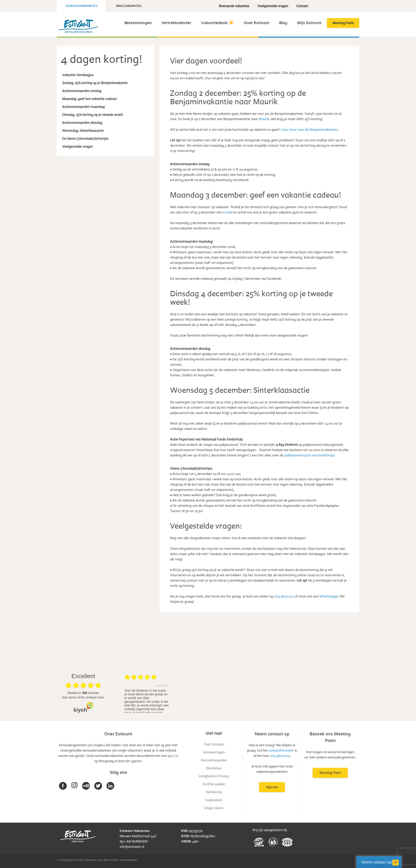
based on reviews (83, 693)
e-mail (228, 212)
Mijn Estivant (309, 23)
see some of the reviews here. (83, 697)
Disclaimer (214, 768)
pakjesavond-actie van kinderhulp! (309, 455)
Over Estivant (257, 23)
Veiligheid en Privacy (214, 776)
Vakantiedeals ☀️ (218, 23)
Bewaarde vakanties (234, 6)
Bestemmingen (138, 23)
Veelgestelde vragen (273, 6)
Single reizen (214, 808)
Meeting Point (343, 23)
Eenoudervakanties (82, 6)
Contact (302, 6)
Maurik (264, 119)
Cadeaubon (214, 800)
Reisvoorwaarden (214, 760)
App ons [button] (272, 787)
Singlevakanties (129, 6)
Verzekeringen (214, 752)
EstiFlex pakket (214, 784)
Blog (283, 23)
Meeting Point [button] (330, 773)
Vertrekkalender (176, 23)
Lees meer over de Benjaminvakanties (309, 129)
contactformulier (281, 750)
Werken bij (214, 792)
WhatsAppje (329, 596)
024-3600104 (284, 596)
